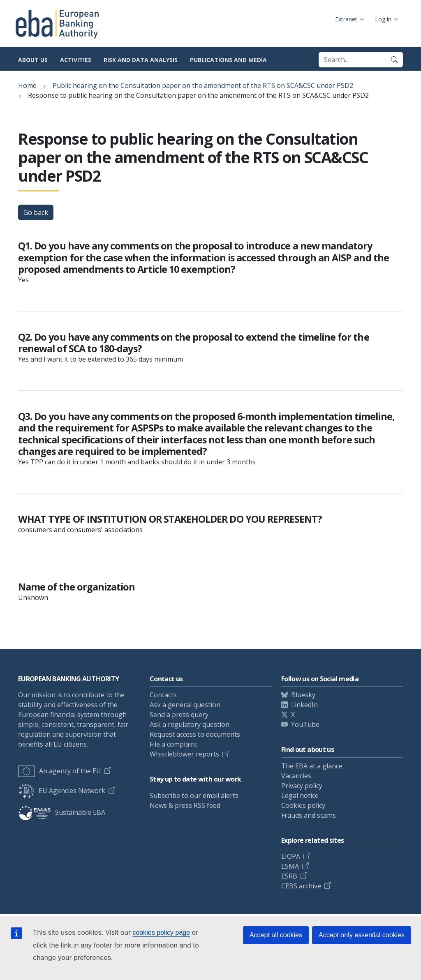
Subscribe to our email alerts (194, 796)
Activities (76, 60)
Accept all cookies (276, 935)
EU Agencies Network (62, 791)
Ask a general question (185, 705)
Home (27, 85)
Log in (383, 19)
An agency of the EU (60, 771)
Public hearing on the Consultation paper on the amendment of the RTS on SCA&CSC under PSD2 (203, 85)
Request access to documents (195, 734)
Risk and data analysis (141, 60)
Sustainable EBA (62, 812)
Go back (36, 212)
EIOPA (291, 856)
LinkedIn (304, 705)
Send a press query (179, 715)
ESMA (290, 866)
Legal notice (300, 796)
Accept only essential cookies (362, 935)
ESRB (289, 876)
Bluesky (303, 695)
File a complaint (173, 744)
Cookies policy (303, 805)
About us (33, 60)
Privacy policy (302, 786)
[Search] (394, 60)
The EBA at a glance (312, 766)
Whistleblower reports (184, 754)
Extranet (346, 19)
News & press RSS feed (185, 805)
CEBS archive (301, 886)
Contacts (163, 695)
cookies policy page (161, 933)
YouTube (305, 724)
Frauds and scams (309, 815)
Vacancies (296, 776)
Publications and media (228, 60)
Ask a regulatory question (190, 724)
